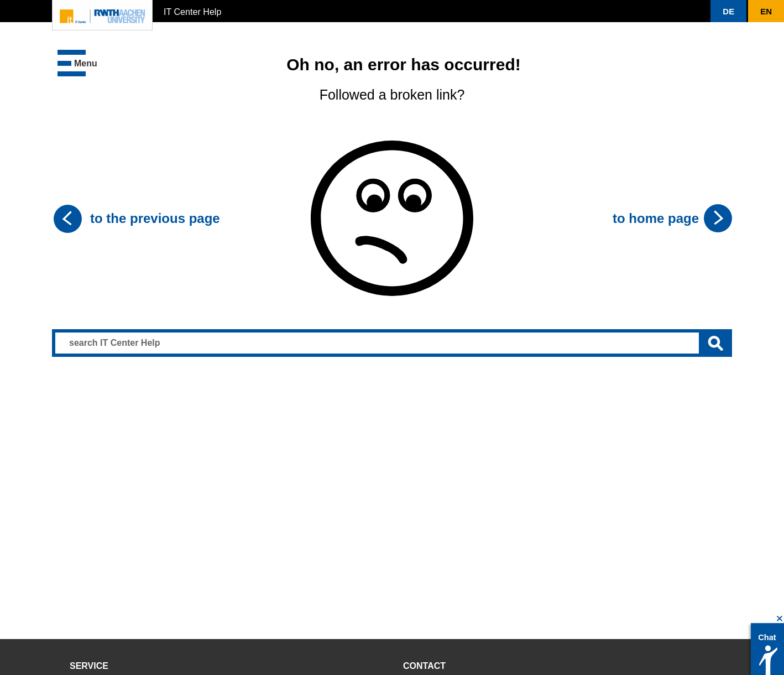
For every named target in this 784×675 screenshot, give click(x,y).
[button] (728, 11)
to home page (656, 218)
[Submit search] (715, 343)
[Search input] (392, 343)
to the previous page (155, 218)
